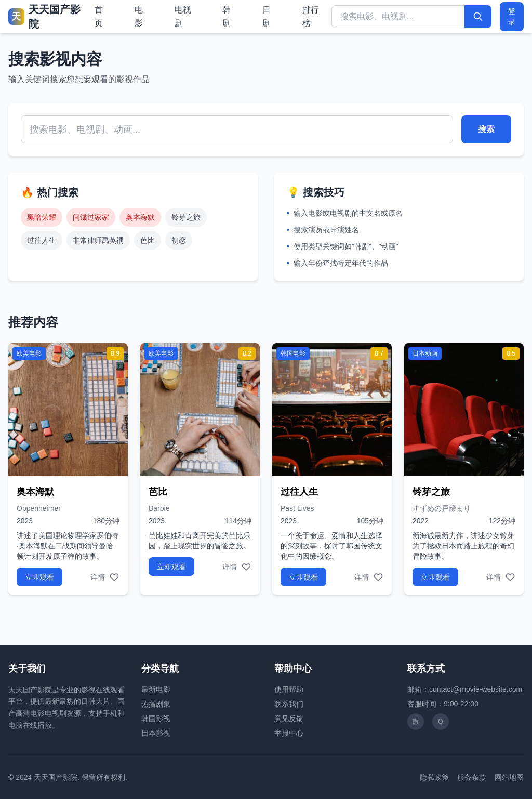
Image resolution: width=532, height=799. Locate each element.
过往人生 (42, 240)
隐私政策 (434, 777)
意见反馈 (289, 718)
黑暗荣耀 (42, 217)
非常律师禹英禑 (98, 240)
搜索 (486, 129)
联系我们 (289, 704)
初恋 (179, 240)
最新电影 (156, 689)
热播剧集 (156, 704)
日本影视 (156, 733)
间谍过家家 (91, 217)
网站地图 (509, 777)
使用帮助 (289, 689)
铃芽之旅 (186, 217)
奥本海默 (140, 217)
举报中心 (289, 733)
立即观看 (39, 577)
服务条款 (472, 777)
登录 (512, 17)
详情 (98, 577)
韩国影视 (156, 718)
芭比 (148, 240)
